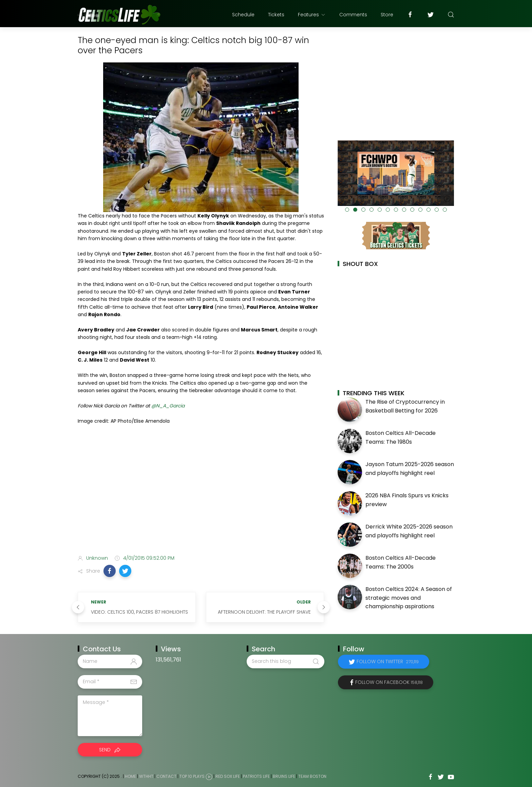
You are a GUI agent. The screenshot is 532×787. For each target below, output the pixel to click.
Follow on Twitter (388, 661)
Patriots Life (256, 776)
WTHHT (146, 776)
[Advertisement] (201, 496)
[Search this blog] (285, 661)
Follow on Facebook (389, 682)
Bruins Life (284, 776)
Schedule (243, 15)
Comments (353, 15)
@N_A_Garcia (168, 406)
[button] (110, 571)
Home (130, 776)
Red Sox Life (228, 776)
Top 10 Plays (192, 776)
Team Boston (312, 776)
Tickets (276, 15)
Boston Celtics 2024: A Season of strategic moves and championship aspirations (409, 598)
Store (387, 15)
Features (312, 15)
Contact (166, 776)
